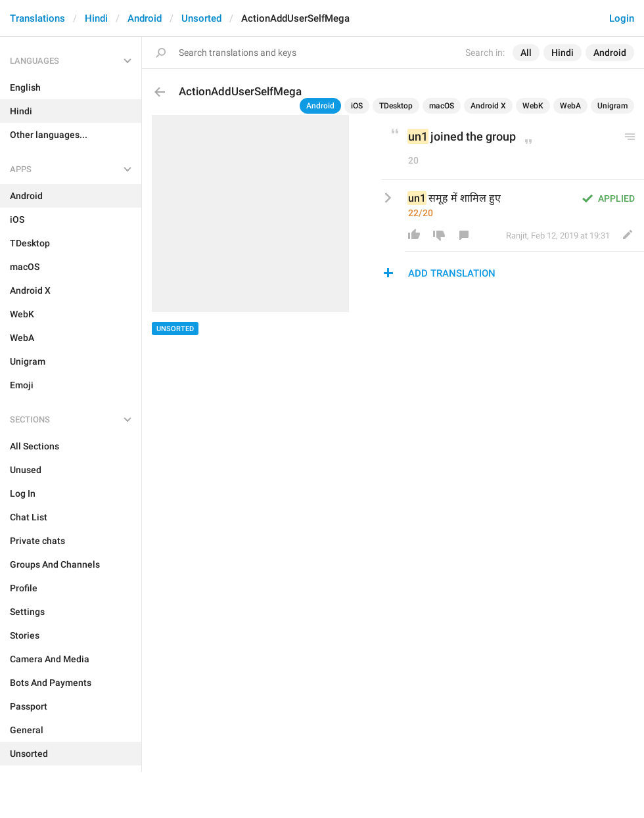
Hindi (96, 18)
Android (145, 18)
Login (622, 18)
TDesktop (396, 106)
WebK (533, 106)
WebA (570, 106)
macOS (442, 106)
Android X (488, 106)
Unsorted (201, 18)
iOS (357, 106)
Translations (37, 18)
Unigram (612, 106)
